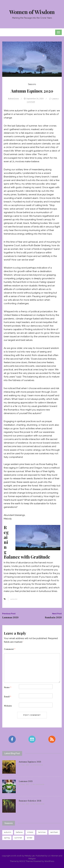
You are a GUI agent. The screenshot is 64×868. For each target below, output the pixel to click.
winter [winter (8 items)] (30, 838)
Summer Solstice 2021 (30, 801)
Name (8, 687)
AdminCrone (13, 99)
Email (8, 697)
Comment (10, 649)
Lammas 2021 (26, 781)
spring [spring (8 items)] (7, 838)
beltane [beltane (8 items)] (19, 832)
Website (8, 706)
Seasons (32, 84)
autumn (14, 599)
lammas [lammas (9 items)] (42, 832)
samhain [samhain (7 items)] (54, 832)
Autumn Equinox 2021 (30, 762)
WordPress (49, 861)
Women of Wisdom (32, 12)
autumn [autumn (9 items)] (8, 832)
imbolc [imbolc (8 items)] (30, 832)
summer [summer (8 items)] (18, 838)
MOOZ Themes (26, 861)
